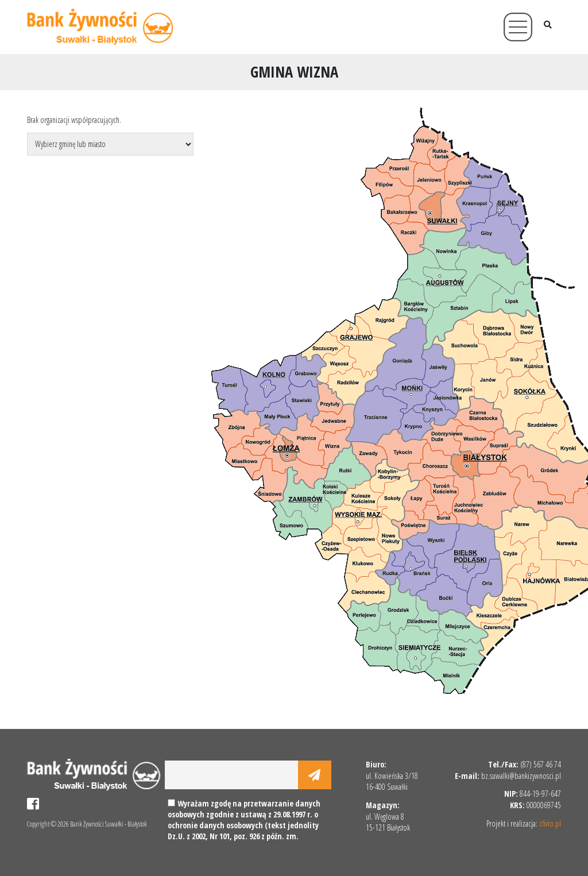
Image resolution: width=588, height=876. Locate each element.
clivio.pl (550, 823)
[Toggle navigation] (518, 27)
